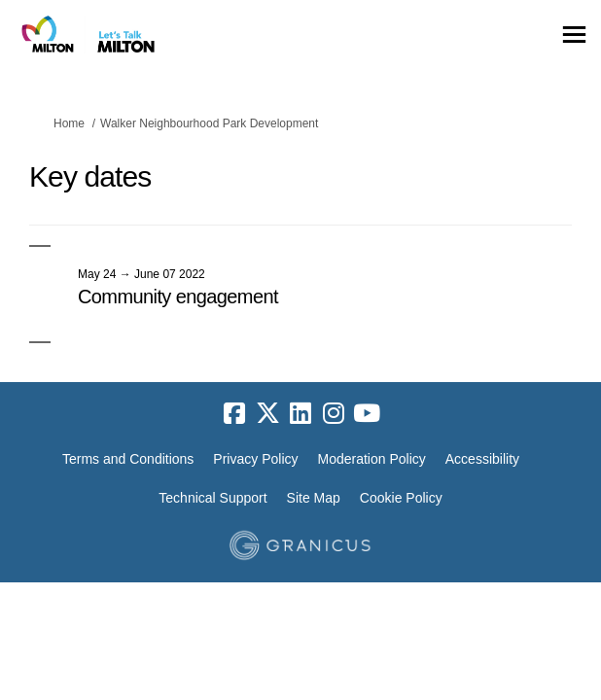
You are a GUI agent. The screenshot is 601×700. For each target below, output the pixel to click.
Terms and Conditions (128, 459)
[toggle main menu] (574, 35)
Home (69, 123)
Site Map (314, 498)
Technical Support (212, 498)
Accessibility (482, 459)
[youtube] (367, 414)
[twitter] (267, 414)
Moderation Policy (372, 459)
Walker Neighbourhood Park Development (209, 123)
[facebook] (234, 414)
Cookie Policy (401, 498)
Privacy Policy (255, 459)
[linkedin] (300, 414)
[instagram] (334, 414)
